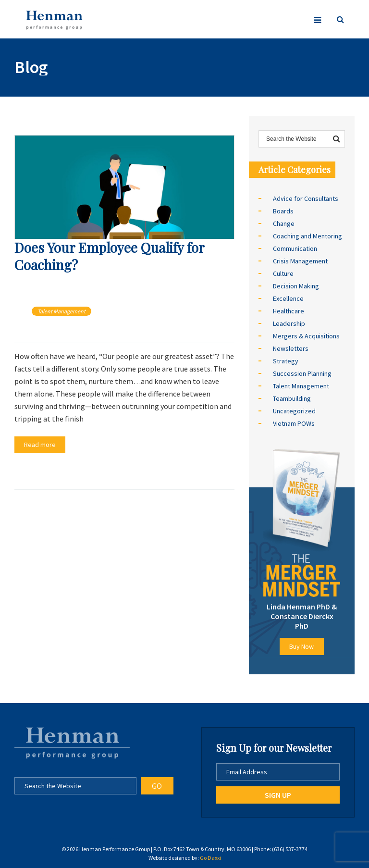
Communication (295, 248)
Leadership (289, 323)
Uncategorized (294, 411)
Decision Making (296, 286)
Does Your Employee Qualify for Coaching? (109, 256)
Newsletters (291, 348)
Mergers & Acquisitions (306, 336)
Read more (40, 445)
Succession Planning (302, 373)
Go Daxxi (210, 858)
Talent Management (61, 311)
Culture (283, 273)
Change (284, 223)
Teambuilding (292, 398)
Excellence (288, 298)
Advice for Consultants (306, 198)
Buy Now (301, 646)
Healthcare (289, 311)
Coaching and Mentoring (307, 236)
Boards (283, 211)
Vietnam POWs (294, 423)
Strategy (286, 361)
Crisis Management (300, 261)
